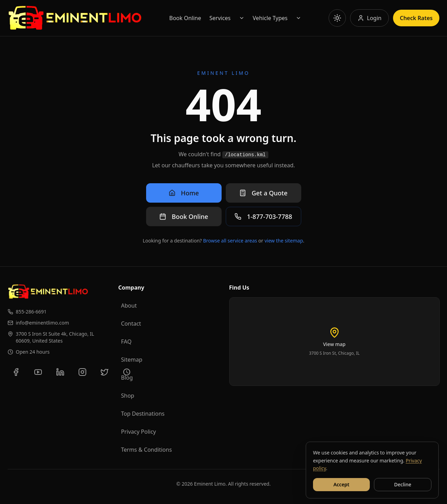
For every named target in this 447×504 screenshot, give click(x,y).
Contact (131, 324)
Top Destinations (143, 414)
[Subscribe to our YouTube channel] (38, 372)
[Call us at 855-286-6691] (57, 312)
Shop (128, 396)
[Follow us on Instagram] (82, 372)
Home (184, 193)
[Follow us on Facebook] (16, 372)
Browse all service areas (230, 241)
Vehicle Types (270, 18)
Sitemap (132, 360)
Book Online (185, 18)
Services (220, 18)
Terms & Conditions (147, 450)
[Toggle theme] (337, 18)
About (129, 306)
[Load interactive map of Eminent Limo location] (334, 342)
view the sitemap (284, 241)
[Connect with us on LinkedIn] (60, 372)
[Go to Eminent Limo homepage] (75, 18)
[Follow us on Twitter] (105, 372)
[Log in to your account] (369, 18)
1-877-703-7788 (263, 216)
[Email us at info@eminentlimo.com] (57, 323)
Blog (127, 378)
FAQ (126, 342)
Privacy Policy (139, 432)
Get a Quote (263, 193)
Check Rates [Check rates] (416, 18)
